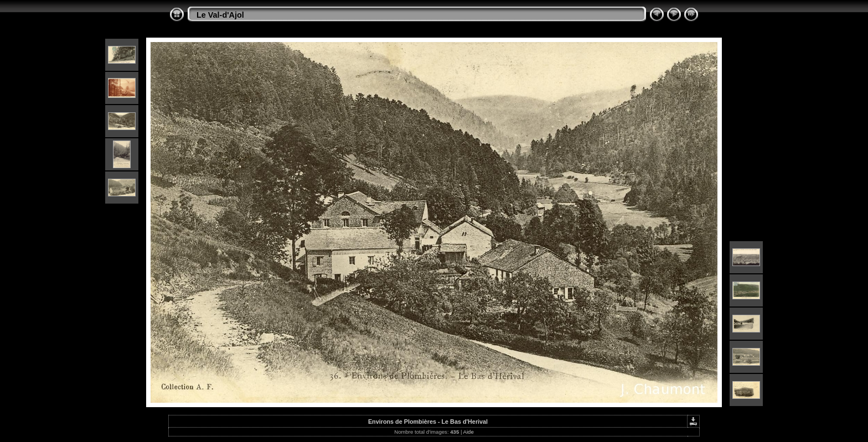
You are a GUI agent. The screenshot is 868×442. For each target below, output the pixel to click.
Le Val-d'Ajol (220, 15)
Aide (469, 432)
